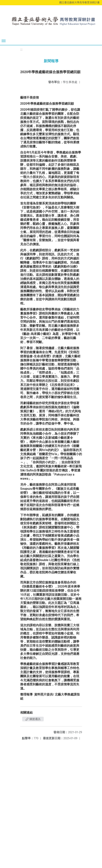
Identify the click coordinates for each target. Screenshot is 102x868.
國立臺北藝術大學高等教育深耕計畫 (79, 2)
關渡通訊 (33, 719)
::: (21, 49)
